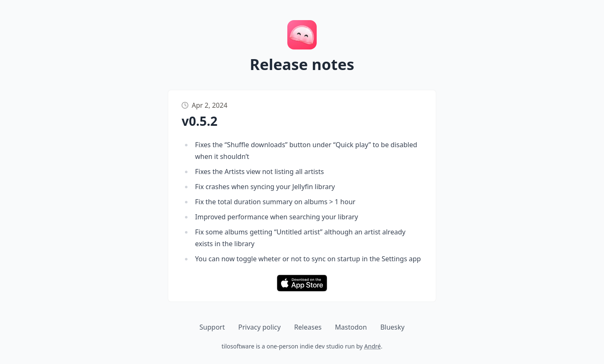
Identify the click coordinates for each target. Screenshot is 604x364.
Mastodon (351, 327)
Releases (308, 327)
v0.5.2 (199, 121)
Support (212, 327)
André (372, 346)
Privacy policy (259, 327)
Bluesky (393, 327)
